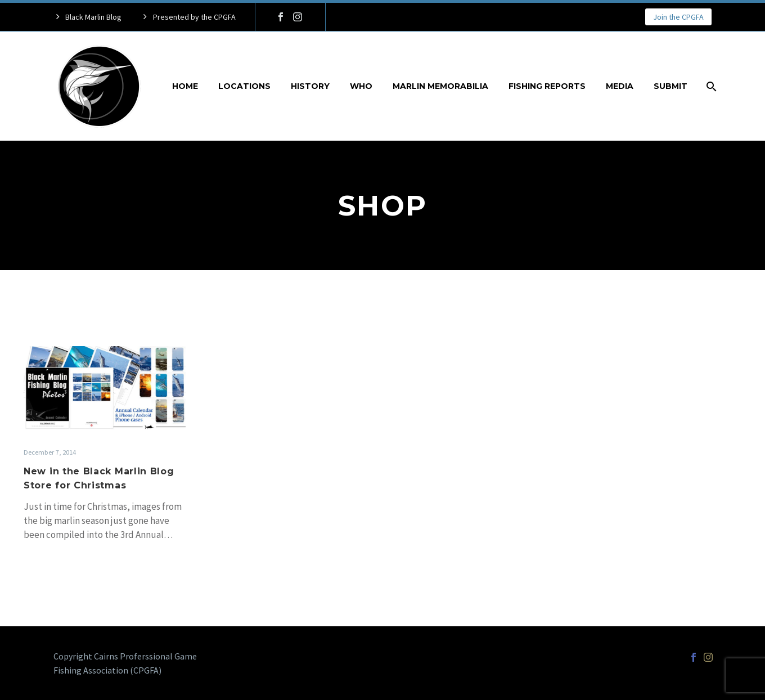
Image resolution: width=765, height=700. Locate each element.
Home (185, 86)
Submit (670, 86)
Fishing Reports (547, 86)
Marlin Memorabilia (440, 86)
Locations (244, 86)
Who (361, 86)
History (310, 86)
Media (620, 86)
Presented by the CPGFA (194, 17)
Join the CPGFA (678, 17)
